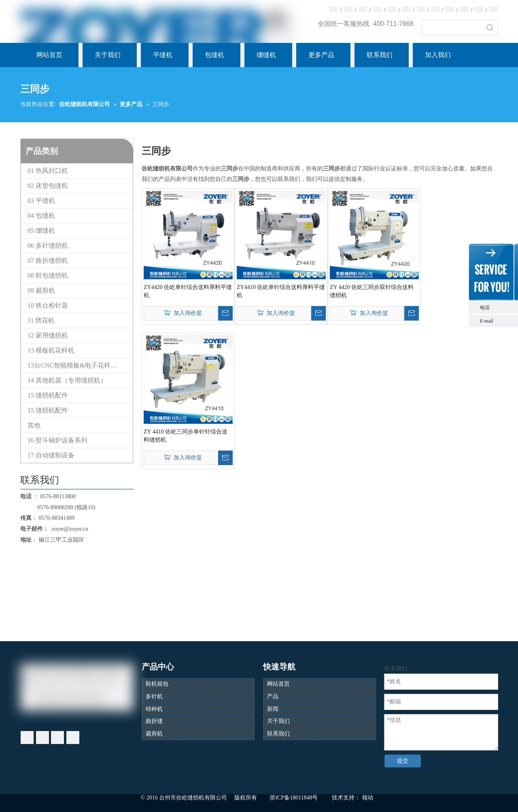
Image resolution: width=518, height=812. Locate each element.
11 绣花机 (41, 320)
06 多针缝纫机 (48, 246)
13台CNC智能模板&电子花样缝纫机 (79, 365)
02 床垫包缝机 (48, 186)
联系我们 (278, 734)
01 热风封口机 (48, 171)
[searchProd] (452, 28)
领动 (367, 798)
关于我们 (278, 721)
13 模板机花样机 (51, 350)
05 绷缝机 (41, 231)
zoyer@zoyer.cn (68, 529)
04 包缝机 (41, 216)
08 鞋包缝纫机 (48, 275)
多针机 (154, 696)
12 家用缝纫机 (48, 335)
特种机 (154, 709)
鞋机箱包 (157, 684)
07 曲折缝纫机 (48, 260)
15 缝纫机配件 (48, 395)
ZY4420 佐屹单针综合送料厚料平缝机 (188, 291)
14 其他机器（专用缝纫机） (67, 380)
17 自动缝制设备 (51, 455)
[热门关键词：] (490, 28)
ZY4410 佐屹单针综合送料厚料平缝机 (281, 291)
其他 (34, 425)
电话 (497, 308)
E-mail (487, 321)
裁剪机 (154, 734)
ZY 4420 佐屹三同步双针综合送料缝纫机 (372, 291)
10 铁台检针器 (48, 305)
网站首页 (278, 684)
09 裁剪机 (41, 290)
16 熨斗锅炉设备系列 (57, 440)
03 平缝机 (41, 201)
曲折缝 (154, 721)
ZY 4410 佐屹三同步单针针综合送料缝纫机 (186, 436)
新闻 (273, 709)
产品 (273, 696)
